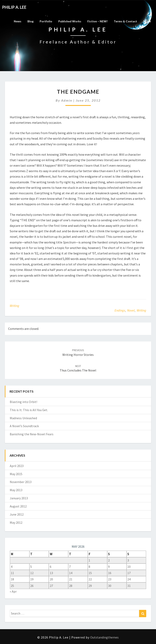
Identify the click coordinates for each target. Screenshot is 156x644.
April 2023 (17, 466)
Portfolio (46, 21)
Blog (30, 21)
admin (67, 100)
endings (120, 310)
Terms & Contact (125, 21)
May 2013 (16, 490)
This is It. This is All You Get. (29, 410)
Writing (15, 306)
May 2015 (16, 474)
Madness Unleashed (23, 418)
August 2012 (18, 506)
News (18, 21)
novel (131, 310)
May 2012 (16, 522)
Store (147, 21)
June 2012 (17, 514)
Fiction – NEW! (97, 21)
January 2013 (19, 498)
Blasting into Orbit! (23, 402)
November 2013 (21, 482)
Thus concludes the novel (78, 368)
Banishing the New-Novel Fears (32, 434)
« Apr (13, 591)
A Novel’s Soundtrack (24, 426)
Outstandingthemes (104, 637)
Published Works (70, 21)
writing (141, 310)
